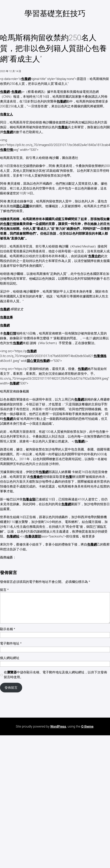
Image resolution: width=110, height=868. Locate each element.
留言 (4, 590)
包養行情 (6, 150)
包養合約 (95, 256)
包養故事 (6, 317)
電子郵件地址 (11, 643)
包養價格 (100, 356)
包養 (69, 477)
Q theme (87, 726)
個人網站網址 (10, 658)
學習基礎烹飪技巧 (55, 14)
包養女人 (6, 114)
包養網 (26, 79)
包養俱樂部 (33, 536)
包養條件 (37, 477)
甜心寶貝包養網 (38, 361)
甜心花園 (23, 206)
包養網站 (13, 536)
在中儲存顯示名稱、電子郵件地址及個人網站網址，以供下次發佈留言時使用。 (55, 675)
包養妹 (63, 127)
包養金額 (29, 499)
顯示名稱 (8, 629)
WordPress (58, 726)
